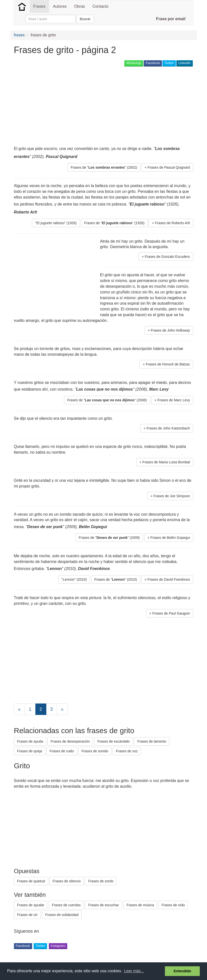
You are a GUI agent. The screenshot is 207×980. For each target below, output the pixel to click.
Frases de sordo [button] (101, 881)
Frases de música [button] (140, 905)
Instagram (58, 946)
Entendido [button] (182, 971)
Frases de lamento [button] (152, 741)
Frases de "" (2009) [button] (109, 538)
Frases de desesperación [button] (70, 741)
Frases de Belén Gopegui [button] (170, 538)
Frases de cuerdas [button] (66, 905)
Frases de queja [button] (30, 751)
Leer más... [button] (134, 971)
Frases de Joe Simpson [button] (172, 496)
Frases (39, 6)
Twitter (169, 63)
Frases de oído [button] (173, 905)
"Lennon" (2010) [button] (74, 579)
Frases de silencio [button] (67, 881)
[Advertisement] (105, 106)
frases (19, 35)
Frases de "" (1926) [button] (114, 223)
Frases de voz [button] (127, 751)
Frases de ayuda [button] (30, 741)
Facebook (153, 63)
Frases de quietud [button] (31, 881)
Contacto (100, 6)
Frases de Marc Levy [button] (174, 400)
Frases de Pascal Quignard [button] (169, 167)
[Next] (62, 709)
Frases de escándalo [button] (114, 741)
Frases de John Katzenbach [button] (168, 428)
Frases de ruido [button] (62, 751)
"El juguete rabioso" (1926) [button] (56, 223)
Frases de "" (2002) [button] (104, 167)
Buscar (85, 19)
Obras (80, 6)
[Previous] (19, 709)
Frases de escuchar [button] (103, 905)
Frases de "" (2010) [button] (116, 579)
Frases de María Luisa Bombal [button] (166, 462)
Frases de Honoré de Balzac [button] (168, 364)
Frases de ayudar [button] (31, 905)
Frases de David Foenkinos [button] (169, 579)
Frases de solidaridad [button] (62, 915)
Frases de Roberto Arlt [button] (172, 223)
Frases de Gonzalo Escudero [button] (167, 257)
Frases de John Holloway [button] (170, 330)
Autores (60, 6)
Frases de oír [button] (27, 915)
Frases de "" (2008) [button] (107, 400)
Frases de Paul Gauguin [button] (171, 613)
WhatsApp (134, 63)
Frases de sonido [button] (95, 751)
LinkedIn (184, 63)
